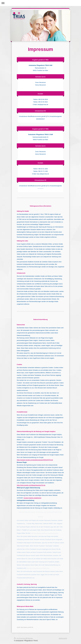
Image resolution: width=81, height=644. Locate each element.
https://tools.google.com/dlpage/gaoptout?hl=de (31, 485)
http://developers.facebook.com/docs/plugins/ (45, 533)
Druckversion (20, 638)
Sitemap (30, 638)
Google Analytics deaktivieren (32, 498)
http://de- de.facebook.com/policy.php (38, 568)
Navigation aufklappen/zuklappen (40, 3)
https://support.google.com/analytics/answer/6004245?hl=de (35, 460)
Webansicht (63, 638)
